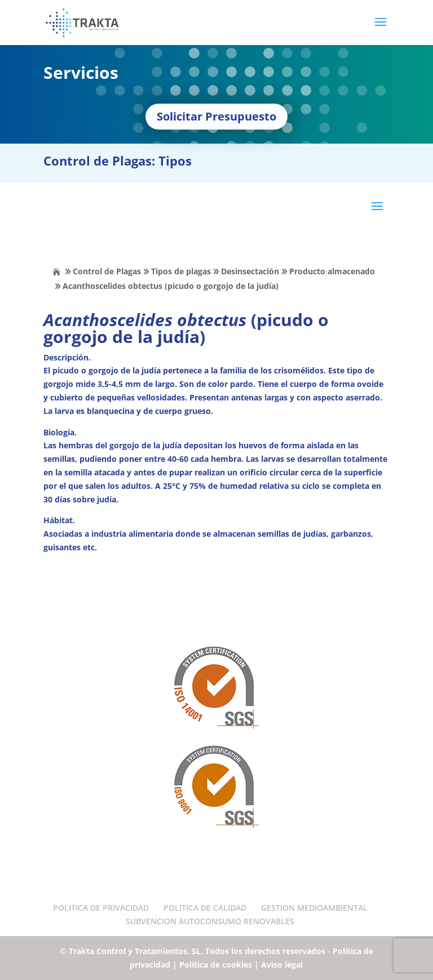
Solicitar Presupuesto (216, 116)
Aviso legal (282, 965)
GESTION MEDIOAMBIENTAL (314, 908)
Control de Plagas (107, 271)
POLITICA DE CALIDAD (205, 908)
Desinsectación (250, 271)
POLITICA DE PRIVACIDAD (101, 908)
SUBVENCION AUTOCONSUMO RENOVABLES (210, 921)
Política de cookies (216, 965)
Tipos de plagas (181, 271)
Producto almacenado (332, 271)
